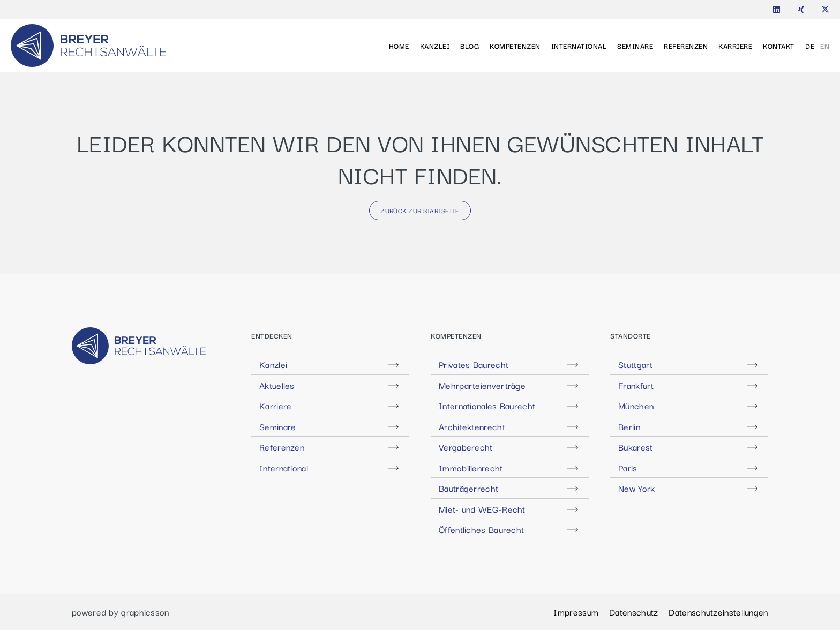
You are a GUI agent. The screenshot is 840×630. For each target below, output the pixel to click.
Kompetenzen (515, 46)
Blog (470, 46)
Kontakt (779, 46)
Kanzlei (435, 46)
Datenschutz (633, 612)
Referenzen (686, 46)
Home (399, 46)
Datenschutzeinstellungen (718, 612)
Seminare (635, 46)
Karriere (735, 46)
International (579, 46)
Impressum (576, 612)
